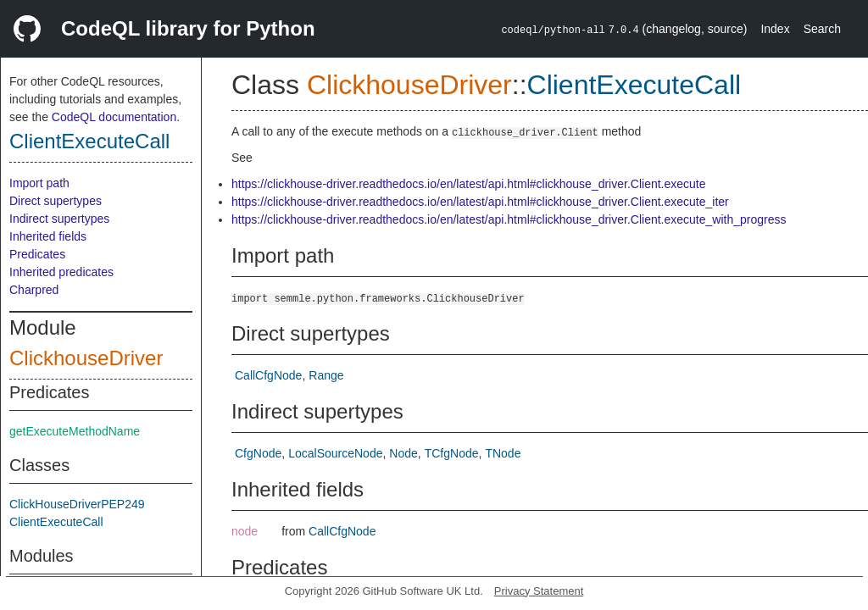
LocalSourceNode (335, 453)
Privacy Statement (539, 591)
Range (326, 375)
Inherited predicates (61, 272)
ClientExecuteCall (89, 141)
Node (403, 453)
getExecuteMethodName (75, 431)
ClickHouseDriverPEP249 (77, 504)
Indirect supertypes (59, 219)
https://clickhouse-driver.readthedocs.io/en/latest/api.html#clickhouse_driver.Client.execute (469, 184)
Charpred (34, 290)
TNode (503, 453)
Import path (39, 183)
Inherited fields (48, 236)
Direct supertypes (56, 201)
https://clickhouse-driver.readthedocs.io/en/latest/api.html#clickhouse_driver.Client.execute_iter (480, 202)
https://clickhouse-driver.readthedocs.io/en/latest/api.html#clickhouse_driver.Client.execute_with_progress (509, 219)
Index (775, 29)
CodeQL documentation (114, 117)
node (245, 531)
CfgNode (258, 453)
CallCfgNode (268, 375)
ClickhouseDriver (86, 358)
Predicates (37, 254)
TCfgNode (452, 453)
